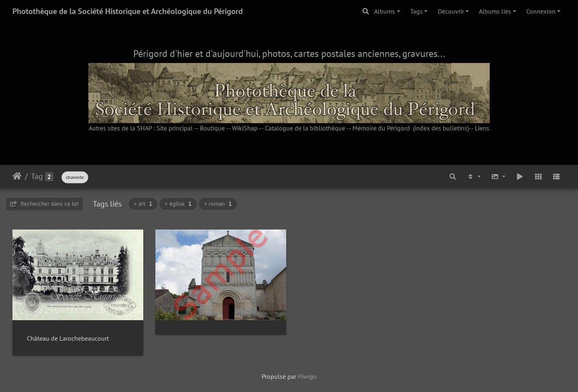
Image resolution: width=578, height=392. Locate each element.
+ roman (218, 204)
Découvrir (451, 11)
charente (75, 177)
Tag (37, 176)
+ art (143, 204)
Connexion (541, 11)
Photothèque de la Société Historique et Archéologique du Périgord (128, 11)
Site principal (175, 128)
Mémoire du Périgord (381, 128)
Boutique (212, 128)
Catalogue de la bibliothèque (305, 128)
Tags (416, 11)
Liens (482, 128)
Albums (385, 11)
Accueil (17, 176)
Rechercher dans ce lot (44, 204)
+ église (178, 204)
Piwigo (307, 375)
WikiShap (245, 128)
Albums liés (495, 11)
